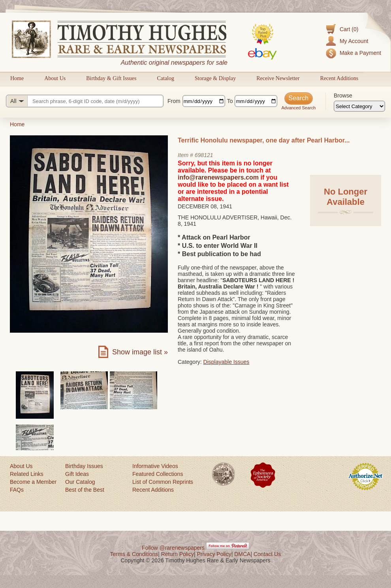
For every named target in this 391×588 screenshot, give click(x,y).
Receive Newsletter (278, 78)
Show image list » (140, 352)
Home (17, 78)
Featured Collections (158, 474)
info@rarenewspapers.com (218, 177)
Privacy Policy (214, 554)
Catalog (165, 78)
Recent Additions (339, 78)
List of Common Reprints (163, 482)
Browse (343, 96)
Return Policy (178, 554)
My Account (354, 41)
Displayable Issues (227, 362)
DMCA (242, 554)
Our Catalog (80, 482)
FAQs (17, 490)
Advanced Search (298, 108)
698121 (204, 155)
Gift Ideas (77, 474)
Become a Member (33, 482)
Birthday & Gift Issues (111, 78)
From (174, 101)
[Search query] (85, 101)
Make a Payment (360, 53)
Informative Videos (155, 466)
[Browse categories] (359, 106)
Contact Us (267, 554)
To (230, 101)
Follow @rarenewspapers (173, 548)
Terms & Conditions (134, 554)
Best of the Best (85, 490)
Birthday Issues (84, 466)
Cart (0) (349, 29)
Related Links (27, 474)
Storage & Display (215, 78)
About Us (55, 78)
